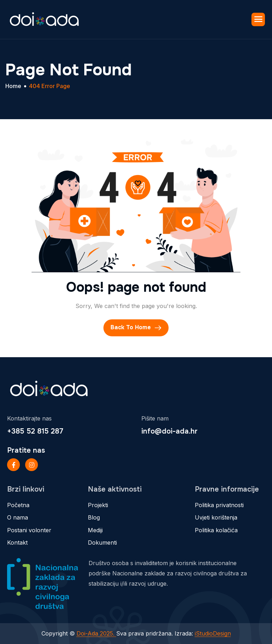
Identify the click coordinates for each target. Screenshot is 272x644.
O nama (18, 517)
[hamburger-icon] (258, 19)
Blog (94, 517)
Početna (18, 505)
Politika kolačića (216, 530)
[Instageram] (32, 465)
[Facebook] (13, 465)
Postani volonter (29, 530)
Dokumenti (102, 543)
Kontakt (17, 543)
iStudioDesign (213, 633)
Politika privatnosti (219, 505)
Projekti (98, 505)
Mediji (95, 530)
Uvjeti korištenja (216, 517)
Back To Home (136, 328)
